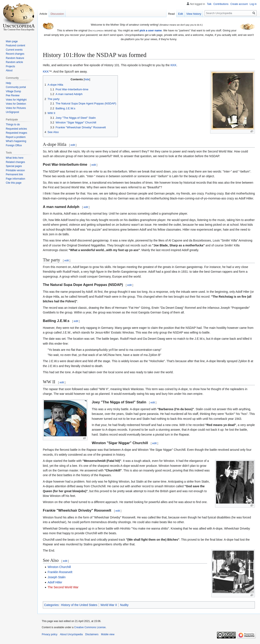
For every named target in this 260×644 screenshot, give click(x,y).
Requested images (16, 133)
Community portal (16, 87)
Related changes (15, 162)
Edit (181, 14)
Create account (239, 4)
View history (194, 14)
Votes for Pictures (16, 108)
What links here (15, 158)
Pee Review (13, 95)
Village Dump (13, 91)
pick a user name (151, 30)
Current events (14, 50)
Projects (10, 66)
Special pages (14, 166)
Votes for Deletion (16, 104)
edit (73, 145)
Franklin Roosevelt (60, 572)
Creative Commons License (90, 627)
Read (171, 14)
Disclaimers (92, 634)
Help (8, 83)
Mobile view (108, 634)
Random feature (15, 58)
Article (43, 14)
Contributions (221, 4)
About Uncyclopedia (71, 634)
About (9, 70)
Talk (209, 4)
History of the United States (79, 605)
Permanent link (14, 174)
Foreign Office (14, 145)
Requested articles (16, 129)
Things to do (13, 124)
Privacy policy (50, 634)
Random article (14, 62)
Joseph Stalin (56, 577)
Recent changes (15, 54)
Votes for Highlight (16, 100)
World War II (109, 605)
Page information (15, 179)
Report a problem (16, 137)
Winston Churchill (59, 567)
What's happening (16, 141)
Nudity (124, 605)
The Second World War (63, 587)
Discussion (57, 14)
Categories (51, 605)
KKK (173, 65)
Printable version (15, 170)
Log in (253, 4)
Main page (12, 41)
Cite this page (14, 183)
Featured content (15, 45)
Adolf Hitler (55, 582)
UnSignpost (12, 112)
